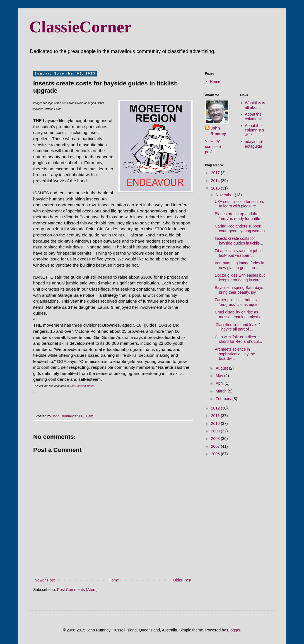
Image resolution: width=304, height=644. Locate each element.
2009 (216, 431)
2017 (216, 173)
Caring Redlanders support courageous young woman (240, 228)
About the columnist (253, 117)
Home (114, 580)
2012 (216, 408)
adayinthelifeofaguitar (255, 144)
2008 (216, 439)
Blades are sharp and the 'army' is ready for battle (237, 216)
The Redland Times (82, 386)
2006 (216, 454)
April (220, 383)
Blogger (234, 630)
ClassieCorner (80, 27)
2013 (216, 188)
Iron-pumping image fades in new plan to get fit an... (239, 265)
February (224, 399)
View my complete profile (213, 146)
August (222, 368)
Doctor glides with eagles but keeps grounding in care (240, 278)
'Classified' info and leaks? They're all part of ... (238, 327)
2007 (216, 446)
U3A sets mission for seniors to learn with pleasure (239, 204)
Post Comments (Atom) (77, 590)
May (220, 376)
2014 (216, 181)
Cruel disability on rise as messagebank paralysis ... (239, 314)
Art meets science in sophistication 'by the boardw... (235, 354)
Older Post (182, 580)
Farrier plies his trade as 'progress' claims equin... (238, 302)
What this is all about (255, 105)
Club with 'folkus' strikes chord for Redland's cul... (238, 339)
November (225, 195)
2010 (216, 423)
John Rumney (218, 131)
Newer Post (45, 580)
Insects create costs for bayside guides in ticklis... (239, 241)
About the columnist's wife (254, 130)
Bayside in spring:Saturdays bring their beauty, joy (239, 290)
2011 (216, 416)
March (222, 391)
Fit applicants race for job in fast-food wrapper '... (239, 253)
